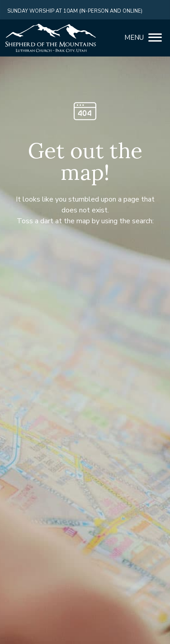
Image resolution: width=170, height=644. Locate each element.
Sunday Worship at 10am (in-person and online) (75, 11)
